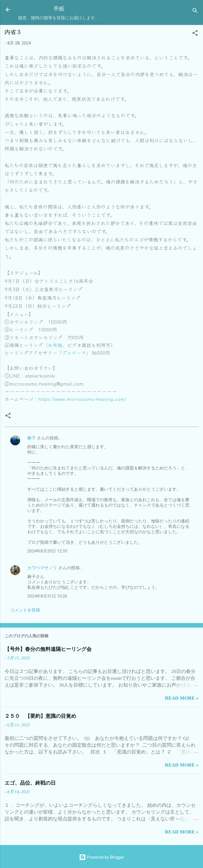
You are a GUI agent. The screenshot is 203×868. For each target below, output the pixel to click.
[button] (195, 34)
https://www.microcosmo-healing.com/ (82, 399)
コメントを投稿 (25, 610)
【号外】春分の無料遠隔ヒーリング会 (48, 649)
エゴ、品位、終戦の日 (30, 783)
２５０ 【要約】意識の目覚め (40, 716)
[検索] (195, 11)
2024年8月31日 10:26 (47, 596)
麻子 (32, 438)
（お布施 (53, 345)
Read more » (182, 698)
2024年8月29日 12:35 (47, 551)
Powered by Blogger (102, 857)
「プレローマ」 (74, 353)
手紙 (59, 9)
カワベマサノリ (42, 568)
